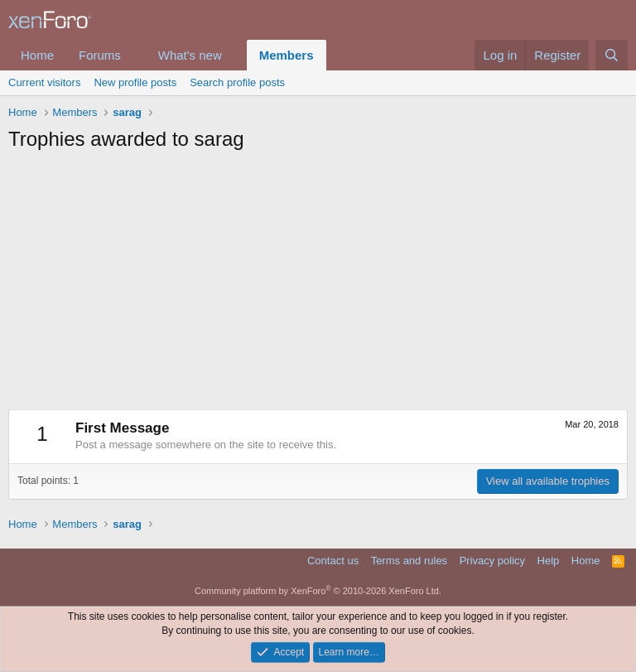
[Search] (612, 55)
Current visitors (44, 82)
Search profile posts (237, 82)
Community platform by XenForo (318, 591)
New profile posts (135, 82)
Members (287, 55)
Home (37, 55)
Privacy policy (492, 561)
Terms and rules (409, 561)
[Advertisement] (318, 285)
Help (549, 561)
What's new (190, 55)
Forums (100, 55)
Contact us (333, 561)
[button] (134, 55)
